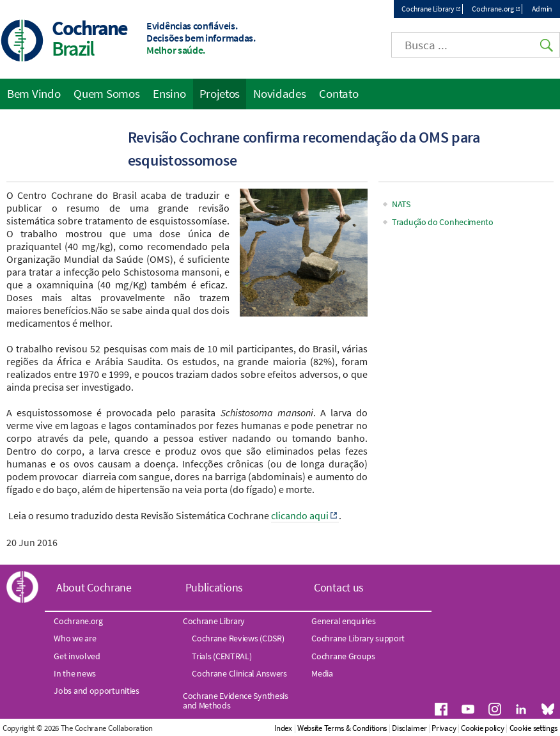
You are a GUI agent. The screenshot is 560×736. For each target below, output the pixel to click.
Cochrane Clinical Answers (239, 673)
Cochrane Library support (358, 638)
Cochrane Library (428, 9)
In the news (75, 673)
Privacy (444, 728)
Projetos (220, 93)
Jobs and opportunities (96, 691)
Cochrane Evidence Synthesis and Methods (236, 700)
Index (283, 728)
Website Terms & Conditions (342, 728)
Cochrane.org (493, 9)
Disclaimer (409, 728)
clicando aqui (300, 515)
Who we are (75, 638)
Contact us (339, 587)
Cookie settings (534, 728)
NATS (401, 204)
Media (322, 673)
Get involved (77, 656)
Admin (542, 9)
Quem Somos (106, 93)
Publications (214, 587)
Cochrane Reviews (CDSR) (238, 638)
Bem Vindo (34, 93)
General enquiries (343, 621)
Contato (338, 93)
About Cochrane (94, 587)
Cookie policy (482, 728)
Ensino (169, 93)
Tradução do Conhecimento (443, 222)
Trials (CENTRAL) (222, 656)
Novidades (279, 93)
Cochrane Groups (343, 656)
